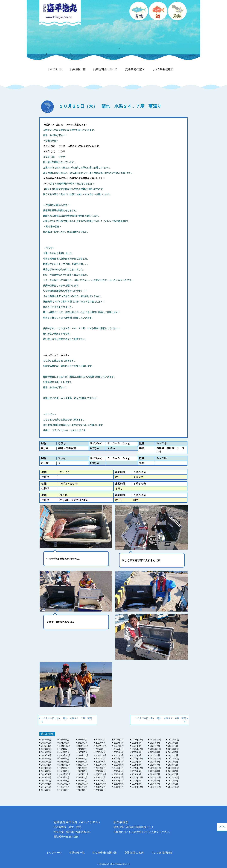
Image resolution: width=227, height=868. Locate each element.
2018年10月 (101, 774)
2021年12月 (137, 759)
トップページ (55, 69)
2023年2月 (173, 752)
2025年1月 (46, 746)
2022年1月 (119, 759)
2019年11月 (156, 768)
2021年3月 (155, 762)
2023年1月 (46, 755)
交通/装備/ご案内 (135, 69)
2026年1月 (119, 740)
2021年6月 (101, 762)
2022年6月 (173, 755)
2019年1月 (46, 774)
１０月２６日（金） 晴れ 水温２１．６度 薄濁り (162, 720)
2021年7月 (83, 762)
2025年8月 (64, 743)
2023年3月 (155, 752)
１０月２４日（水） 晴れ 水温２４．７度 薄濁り (67, 720)
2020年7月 (155, 765)
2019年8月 (64, 771)
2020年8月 (137, 765)
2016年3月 (83, 787)
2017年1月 (46, 784)
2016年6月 (173, 784)
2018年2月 (101, 778)
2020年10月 (101, 765)
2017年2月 (173, 781)
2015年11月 (156, 787)
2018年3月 (83, 778)
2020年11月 (83, 765)
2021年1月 (46, 765)
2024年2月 (101, 749)
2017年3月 (155, 781)
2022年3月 (83, 759)
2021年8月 (64, 762)
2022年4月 (64, 759)
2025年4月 (137, 743)
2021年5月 (119, 762)
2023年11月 (156, 749)
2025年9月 (46, 743)
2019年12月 (137, 768)
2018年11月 (83, 774)
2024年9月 (119, 746)
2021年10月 (174, 759)
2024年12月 (65, 746)
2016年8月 (137, 784)
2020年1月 (119, 768)
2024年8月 (137, 746)
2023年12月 (137, 749)
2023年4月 (137, 752)
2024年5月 (46, 749)
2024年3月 (83, 749)
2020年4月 (64, 768)
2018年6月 (173, 774)
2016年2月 (101, 787)
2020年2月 (101, 768)
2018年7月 (155, 774)
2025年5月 (119, 743)
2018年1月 (119, 778)
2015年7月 (83, 790)
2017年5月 (119, 781)
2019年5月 (119, 771)
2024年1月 (119, 749)
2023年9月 (46, 752)
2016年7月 (155, 784)
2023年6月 (101, 752)
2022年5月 (46, 759)
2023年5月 (119, 752)
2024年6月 (173, 746)
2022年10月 (101, 755)
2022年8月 (137, 755)
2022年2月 (101, 759)
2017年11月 (156, 778)
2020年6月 (173, 765)
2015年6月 (101, 790)
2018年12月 (65, 774)
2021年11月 (156, 759)
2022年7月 (155, 755)
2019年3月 (155, 771)
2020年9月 (119, 765)
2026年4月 (64, 740)
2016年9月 (119, 784)
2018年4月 (64, 778)
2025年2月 (173, 743)
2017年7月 (83, 781)
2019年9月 (46, 771)
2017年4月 (137, 781)
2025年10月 (174, 740)
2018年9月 (119, 774)
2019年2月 (173, 771)
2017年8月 (64, 781)
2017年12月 (137, 778)
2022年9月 (119, 755)
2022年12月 (65, 755)
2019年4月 (137, 771)
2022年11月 (83, 755)
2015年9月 (46, 790)
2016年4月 (64, 787)
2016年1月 (119, 787)
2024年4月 (64, 749)
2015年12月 (137, 787)
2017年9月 (46, 781)
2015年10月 (174, 787)
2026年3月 (83, 740)
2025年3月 (155, 743)
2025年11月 (156, 740)
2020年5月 (46, 768)
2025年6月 (101, 743)
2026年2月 (101, 740)
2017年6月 (101, 781)
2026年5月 (46, 740)
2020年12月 (65, 765)
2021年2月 (173, 762)
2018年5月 (46, 778)
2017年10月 (174, 778)
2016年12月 (65, 784)
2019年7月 (83, 771)
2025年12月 (137, 740)
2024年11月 (83, 746)
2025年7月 (83, 743)
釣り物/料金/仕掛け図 (105, 69)
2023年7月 (83, 752)
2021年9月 (46, 762)
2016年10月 (101, 784)
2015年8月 (64, 790)
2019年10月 (174, 768)
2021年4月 (137, 762)
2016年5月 (46, 787)
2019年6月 (101, 771)
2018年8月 (137, 774)
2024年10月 (101, 746)
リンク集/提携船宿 (163, 69)
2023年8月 (64, 752)
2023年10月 (174, 749)
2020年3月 (83, 768)
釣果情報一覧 (78, 69)
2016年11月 (83, 784)
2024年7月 (155, 746)
